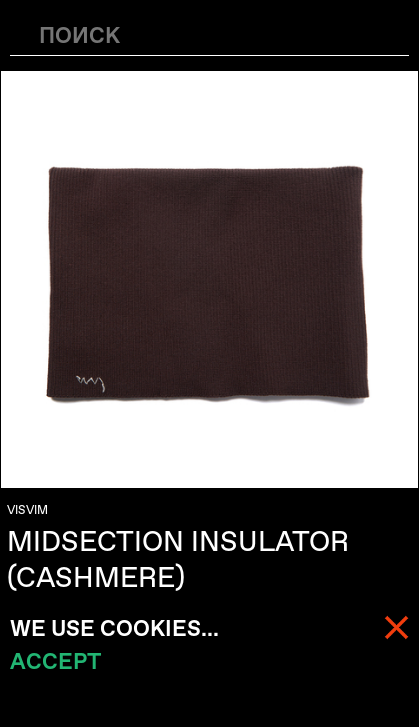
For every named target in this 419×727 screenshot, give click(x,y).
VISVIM (27, 510)
